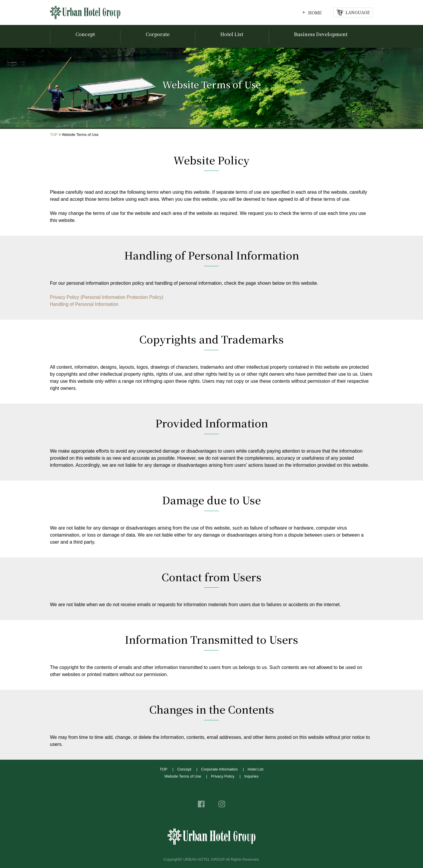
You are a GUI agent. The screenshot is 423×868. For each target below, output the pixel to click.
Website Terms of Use (183, 776)
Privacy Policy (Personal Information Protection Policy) (107, 297)
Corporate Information (219, 769)
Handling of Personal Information (84, 304)
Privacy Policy (223, 776)
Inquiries (251, 776)
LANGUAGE (358, 12)
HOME (315, 12)
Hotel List (255, 769)
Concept (184, 769)
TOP (54, 135)
